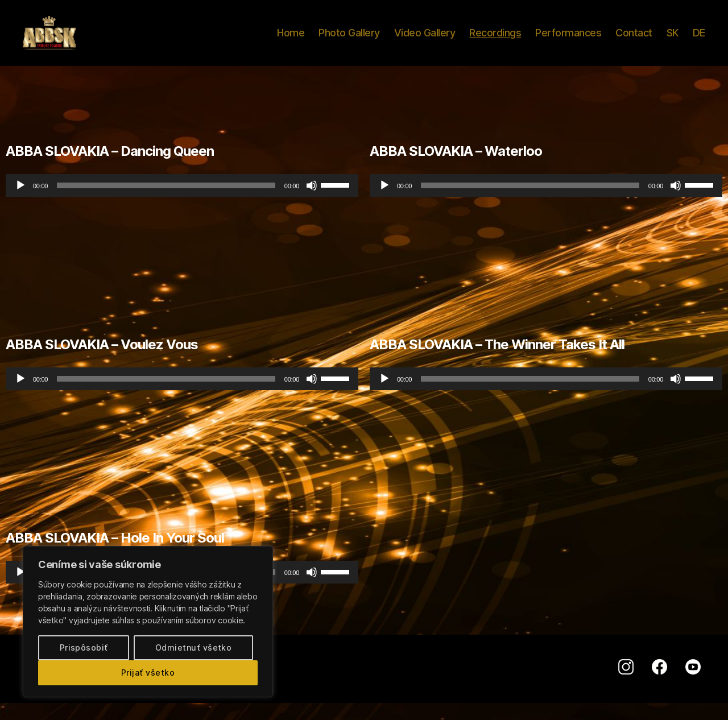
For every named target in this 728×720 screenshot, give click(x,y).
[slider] (166, 202)
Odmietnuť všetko (193, 647)
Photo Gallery (349, 41)
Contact (634, 41)
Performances (568, 41)
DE (699, 41)
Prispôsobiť (84, 647)
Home (291, 41)
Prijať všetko (148, 673)
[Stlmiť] (312, 202)
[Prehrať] (20, 202)
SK (673, 41)
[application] (182, 202)
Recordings (495, 41)
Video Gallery (425, 41)
